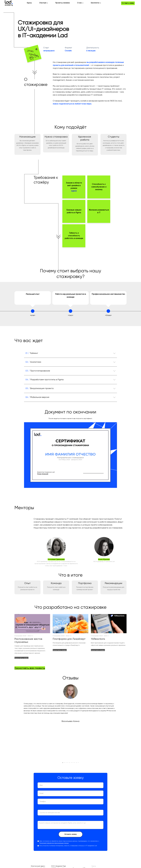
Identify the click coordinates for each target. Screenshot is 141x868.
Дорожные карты (97, 847)
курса (74, 192)
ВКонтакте (133, 832)
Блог (93, 845)
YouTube (134, 835)
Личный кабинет (131, 838)
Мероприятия (96, 840)
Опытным (43, 4)
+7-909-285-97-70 (37, 851)
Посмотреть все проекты (30, 669)
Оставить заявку (127, 5)
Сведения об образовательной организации (107, 851)
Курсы (29, 4)
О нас (79, 4)
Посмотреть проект (21, 659)
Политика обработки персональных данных (66, 842)
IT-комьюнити (96, 838)
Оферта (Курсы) (57, 845)
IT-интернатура (97, 832)
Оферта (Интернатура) (59, 847)
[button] (63, 726)
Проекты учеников (62, 4)
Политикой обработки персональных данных (54, 806)
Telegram (134, 829)
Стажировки (96, 842)
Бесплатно (95, 4)
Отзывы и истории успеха (100, 836)
